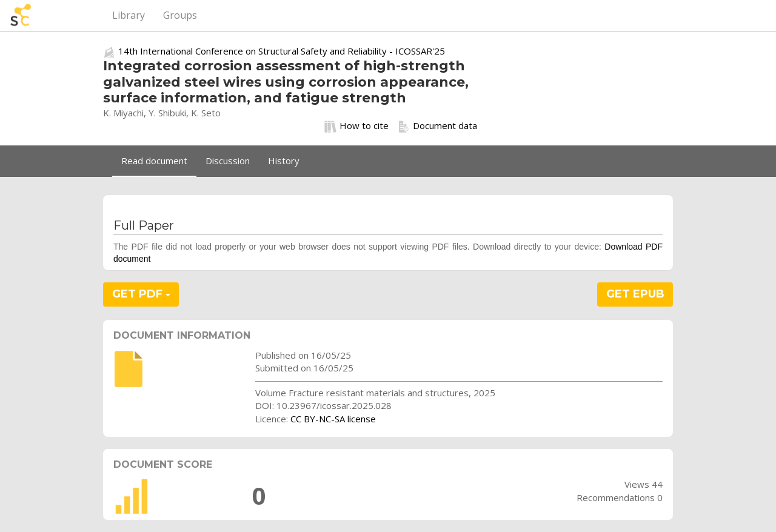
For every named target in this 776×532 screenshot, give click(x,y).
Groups (180, 15)
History (284, 161)
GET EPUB (635, 294)
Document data (437, 126)
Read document (154, 161)
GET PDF (141, 294)
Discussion (228, 161)
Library (129, 15)
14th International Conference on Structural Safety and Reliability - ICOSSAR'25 (282, 51)
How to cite (356, 126)
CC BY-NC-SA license (333, 419)
